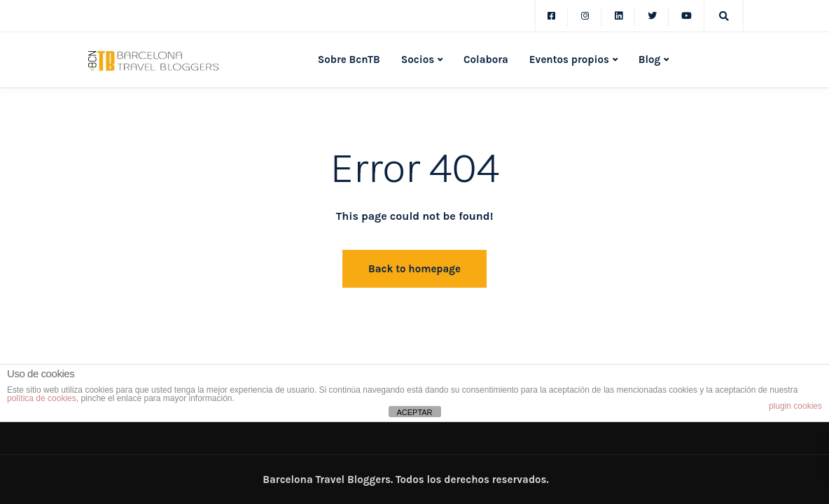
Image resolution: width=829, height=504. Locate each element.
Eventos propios (569, 59)
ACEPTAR (414, 412)
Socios (418, 59)
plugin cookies (795, 406)
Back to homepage (415, 269)
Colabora (486, 59)
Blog (650, 59)
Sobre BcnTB (349, 59)
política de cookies (42, 398)
